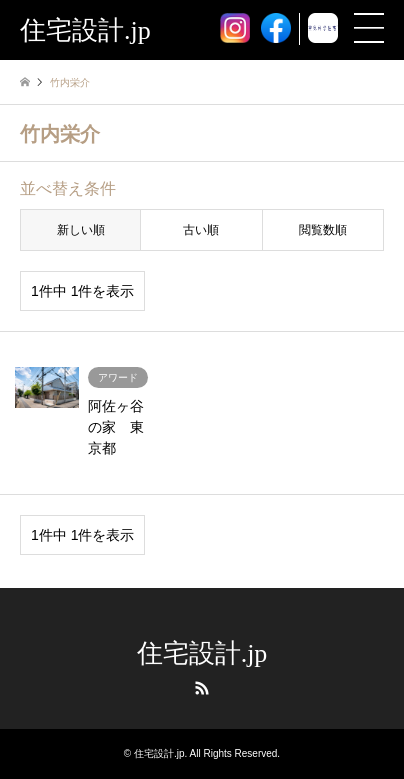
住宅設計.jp (202, 653)
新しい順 (81, 230)
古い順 (201, 230)
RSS (202, 688)
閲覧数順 (323, 230)
